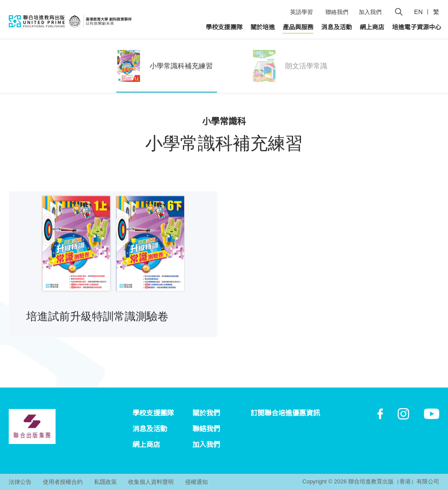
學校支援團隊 (224, 27)
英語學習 (301, 12)
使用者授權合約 (63, 482)
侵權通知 (196, 482)
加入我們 (370, 12)
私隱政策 (105, 482)
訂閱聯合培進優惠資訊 (285, 413)
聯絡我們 (337, 12)
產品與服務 (298, 27)
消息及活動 (336, 27)
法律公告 (20, 482)
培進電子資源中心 (416, 27)
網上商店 (372, 27)
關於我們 (206, 413)
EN (418, 12)
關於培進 (262, 27)
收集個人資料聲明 (151, 482)
